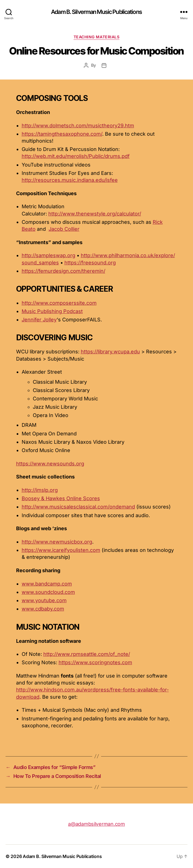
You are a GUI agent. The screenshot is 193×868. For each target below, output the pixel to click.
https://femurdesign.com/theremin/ (63, 271)
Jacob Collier (64, 229)
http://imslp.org (40, 490)
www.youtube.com (44, 600)
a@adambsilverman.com (96, 824)
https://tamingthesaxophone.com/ (62, 134)
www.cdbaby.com (43, 609)
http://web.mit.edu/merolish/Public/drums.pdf (76, 156)
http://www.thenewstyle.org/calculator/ (95, 214)
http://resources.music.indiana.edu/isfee (70, 180)
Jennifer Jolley (39, 320)
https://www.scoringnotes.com (95, 662)
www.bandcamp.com (47, 584)
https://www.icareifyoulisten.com (61, 550)
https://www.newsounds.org (50, 464)
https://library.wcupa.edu (110, 352)
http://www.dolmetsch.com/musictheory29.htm (78, 126)
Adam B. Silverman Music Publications (96, 12)
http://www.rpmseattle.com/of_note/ (87, 654)
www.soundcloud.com (48, 592)
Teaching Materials (96, 37)
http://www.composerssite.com (59, 303)
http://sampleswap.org (48, 255)
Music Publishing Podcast (52, 311)
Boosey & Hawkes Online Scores (61, 498)
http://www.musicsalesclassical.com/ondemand (78, 507)
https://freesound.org (90, 263)
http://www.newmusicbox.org (57, 542)
